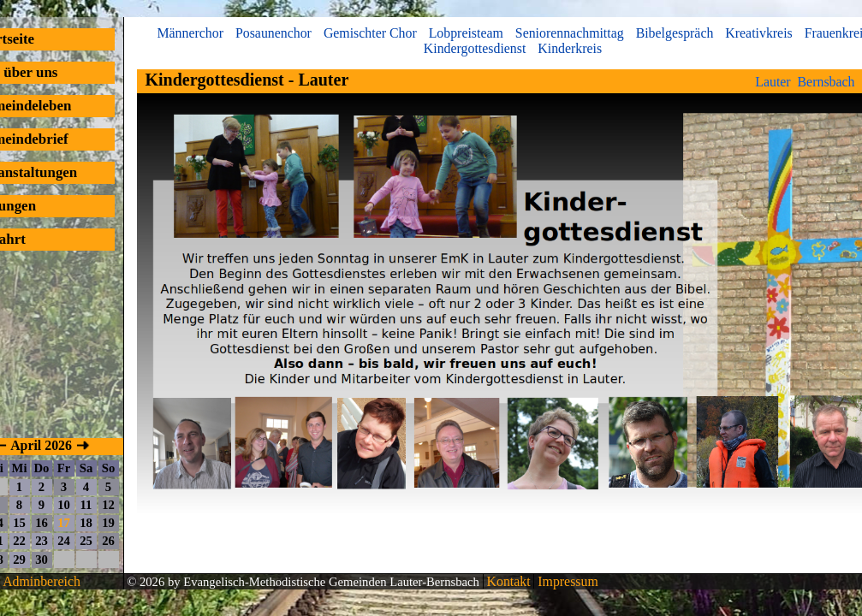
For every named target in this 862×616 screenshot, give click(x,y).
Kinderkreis (570, 48)
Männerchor (190, 33)
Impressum (566, 581)
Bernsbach (826, 82)
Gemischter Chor (370, 33)
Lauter (773, 82)
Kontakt (507, 581)
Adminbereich (42, 581)
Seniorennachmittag (570, 33)
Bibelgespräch (675, 33)
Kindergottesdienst (475, 48)
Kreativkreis (758, 33)
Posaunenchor (273, 33)
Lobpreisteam (466, 33)
